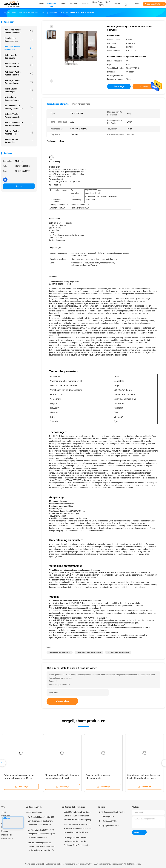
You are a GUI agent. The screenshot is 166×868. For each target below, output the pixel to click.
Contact (19, 186)
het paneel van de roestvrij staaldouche (19, 107)
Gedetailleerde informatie (58, 104)
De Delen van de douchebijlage (19, 132)
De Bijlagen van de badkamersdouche (19, 73)
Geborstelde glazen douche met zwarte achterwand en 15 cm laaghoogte (19, 778)
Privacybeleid (7, 839)
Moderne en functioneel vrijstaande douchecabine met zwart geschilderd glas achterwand (62, 778)
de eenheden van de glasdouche (89, 652)
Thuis (4, 812)
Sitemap (5, 831)
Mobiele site (7, 835)
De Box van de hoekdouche (19, 57)
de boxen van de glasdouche (60, 652)
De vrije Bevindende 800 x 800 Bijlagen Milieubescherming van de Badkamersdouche (42, 834)
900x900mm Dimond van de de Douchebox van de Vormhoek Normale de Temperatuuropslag (77, 816)
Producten (6, 816)
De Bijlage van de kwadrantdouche (19, 82)
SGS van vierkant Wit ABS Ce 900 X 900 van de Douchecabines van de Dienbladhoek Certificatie (78, 829)
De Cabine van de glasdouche (19, 48)
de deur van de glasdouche (19, 141)
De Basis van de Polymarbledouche (19, 116)
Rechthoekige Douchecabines (19, 40)
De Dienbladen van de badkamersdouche (19, 124)
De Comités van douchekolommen (19, 99)
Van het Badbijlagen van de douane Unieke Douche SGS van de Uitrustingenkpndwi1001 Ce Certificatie (42, 847)
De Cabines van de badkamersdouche (19, 31)
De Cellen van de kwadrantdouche (19, 65)
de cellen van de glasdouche (118, 652)
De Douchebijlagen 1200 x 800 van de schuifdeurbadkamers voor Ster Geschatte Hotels (41, 821)
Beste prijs (119, 86)
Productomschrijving (81, 104)
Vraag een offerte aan (154, 4)
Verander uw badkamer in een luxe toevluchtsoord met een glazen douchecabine (144, 778)
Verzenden (62, 701)
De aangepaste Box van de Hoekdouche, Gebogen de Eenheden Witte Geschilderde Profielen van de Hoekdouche (76, 842)
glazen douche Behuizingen (19, 90)
